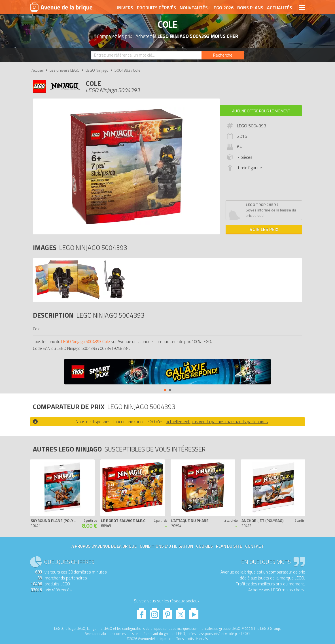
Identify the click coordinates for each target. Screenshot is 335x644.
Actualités (280, 8)
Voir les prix (264, 229)
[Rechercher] (223, 55)
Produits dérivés (156, 8)
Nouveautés (194, 8)
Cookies (204, 546)
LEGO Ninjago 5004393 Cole (86, 342)
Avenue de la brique (61, 7)
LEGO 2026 (222, 8)
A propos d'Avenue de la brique (104, 546)
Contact (255, 546)
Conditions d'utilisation (166, 546)
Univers (124, 8)
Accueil (38, 70)
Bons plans (250, 8)
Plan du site (229, 546)
